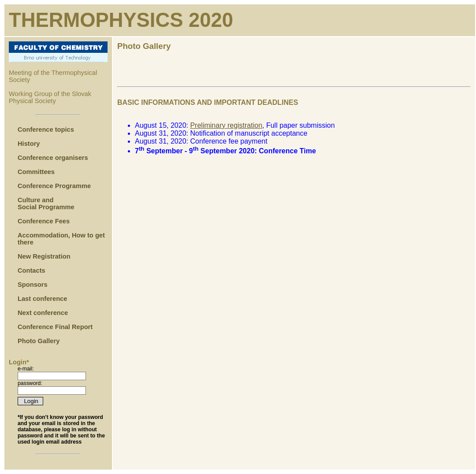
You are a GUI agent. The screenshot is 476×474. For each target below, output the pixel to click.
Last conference (42, 299)
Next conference (43, 313)
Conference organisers (53, 158)
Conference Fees (44, 221)
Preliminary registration (226, 125)
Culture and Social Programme (46, 204)
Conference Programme (55, 186)
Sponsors (33, 285)
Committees (36, 172)
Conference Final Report (55, 327)
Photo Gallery (39, 341)
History (29, 144)
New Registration (44, 256)
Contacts (32, 270)
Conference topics (46, 130)
